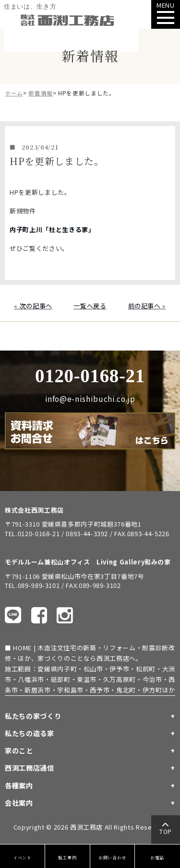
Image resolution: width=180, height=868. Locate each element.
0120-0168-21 (90, 376)
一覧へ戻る (90, 306)
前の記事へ (144, 306)
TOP (166, 830)
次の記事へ (36, 306)
